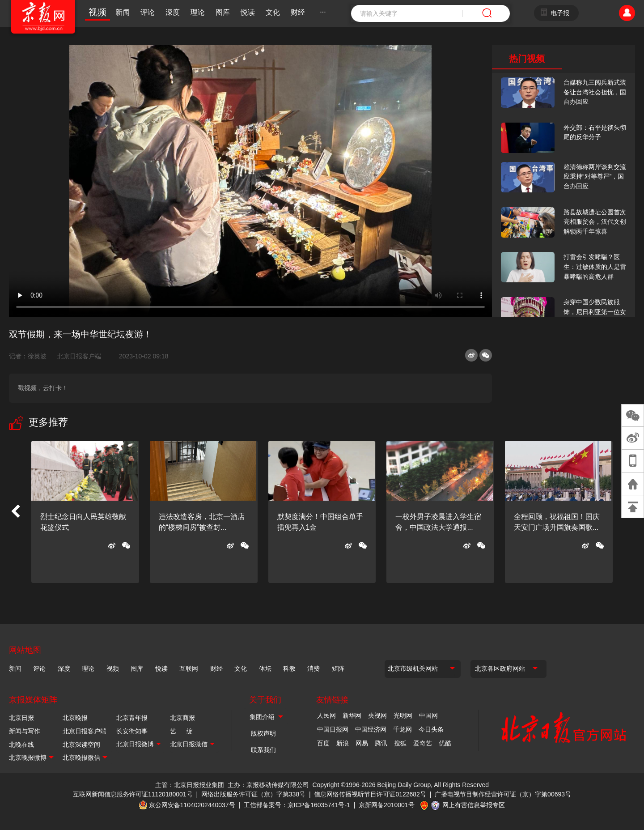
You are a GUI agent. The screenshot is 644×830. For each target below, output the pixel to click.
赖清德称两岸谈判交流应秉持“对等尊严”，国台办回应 (595, 177)
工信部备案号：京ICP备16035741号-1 (297, 805)
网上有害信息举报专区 (474, 805)
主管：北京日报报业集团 (190, 785)
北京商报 (182, 718)
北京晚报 (75, 718)
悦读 (248, 12)
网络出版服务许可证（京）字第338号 (253, 794)
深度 (173, 12)
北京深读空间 (81, 745)
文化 (273, 12)
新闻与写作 (25, 731)
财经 (298, 12)
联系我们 (263, 750)
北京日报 (21, 718)
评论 (148, 12)
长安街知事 (132, 731)
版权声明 (263, 733)
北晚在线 (21, 745)
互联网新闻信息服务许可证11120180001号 (133, 794)
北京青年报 (132, 718)
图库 (223, 12)
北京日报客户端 (79, 356)
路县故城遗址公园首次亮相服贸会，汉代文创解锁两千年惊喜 (595, 222)
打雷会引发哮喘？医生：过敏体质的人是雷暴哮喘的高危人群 (595, 266)
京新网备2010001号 (387, 805)
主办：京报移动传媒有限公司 (268, 785)
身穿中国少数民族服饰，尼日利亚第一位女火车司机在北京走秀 (595, 312)
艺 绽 (181, 731)
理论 (198, 12)
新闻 (123, 12)
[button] (15, 512)
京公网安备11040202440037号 (192, 805)
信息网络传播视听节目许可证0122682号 (370, 794)
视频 (97, 12)
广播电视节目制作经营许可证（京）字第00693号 (503, 794)
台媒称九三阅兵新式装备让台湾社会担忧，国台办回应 (595, 92)
